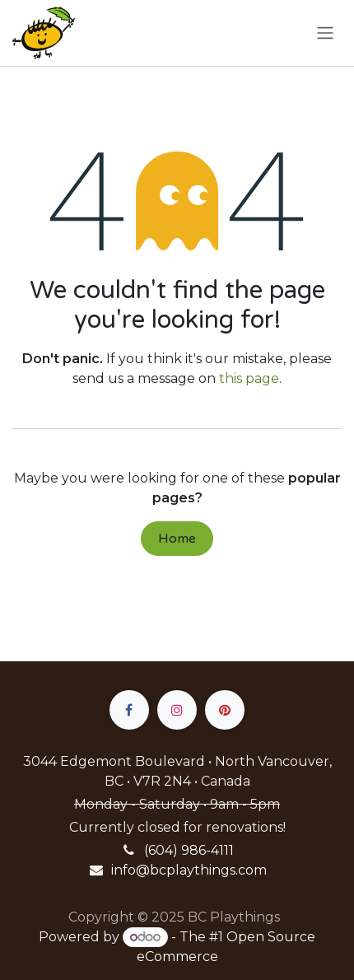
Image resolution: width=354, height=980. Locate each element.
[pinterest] (225, 710)
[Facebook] (129, 710)
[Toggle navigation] (325, 33)
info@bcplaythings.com (189, 870)
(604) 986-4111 (189, 850)
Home (177, 539)
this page (249, 378)
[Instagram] (177, 710)
